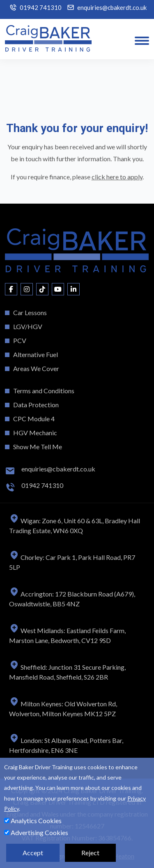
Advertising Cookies (36, 832)
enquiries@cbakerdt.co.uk (112, 8)
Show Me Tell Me (38, 447)
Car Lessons (30, 312)
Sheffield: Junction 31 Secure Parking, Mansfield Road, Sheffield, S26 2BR (67, 672)
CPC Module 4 (34, 419)
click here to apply (117, 177)
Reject (90, 853)
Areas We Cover (36, 368)
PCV (20, 340)
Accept (33, 853)
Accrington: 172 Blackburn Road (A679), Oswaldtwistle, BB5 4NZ (72, 599)
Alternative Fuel (36, 354)
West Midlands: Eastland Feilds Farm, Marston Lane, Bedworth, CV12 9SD (67, 635)
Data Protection (36, 405)
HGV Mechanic (35, 433)
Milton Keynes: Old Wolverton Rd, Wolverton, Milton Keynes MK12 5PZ (63, 709)
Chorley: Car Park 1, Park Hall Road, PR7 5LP (72, 562)
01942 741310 (41, 8)
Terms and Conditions (44, 391)
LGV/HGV (28, 326)
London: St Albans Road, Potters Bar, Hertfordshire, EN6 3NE (66, 745)
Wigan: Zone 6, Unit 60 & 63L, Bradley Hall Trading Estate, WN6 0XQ (75, 526)
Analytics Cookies (33, 820)
